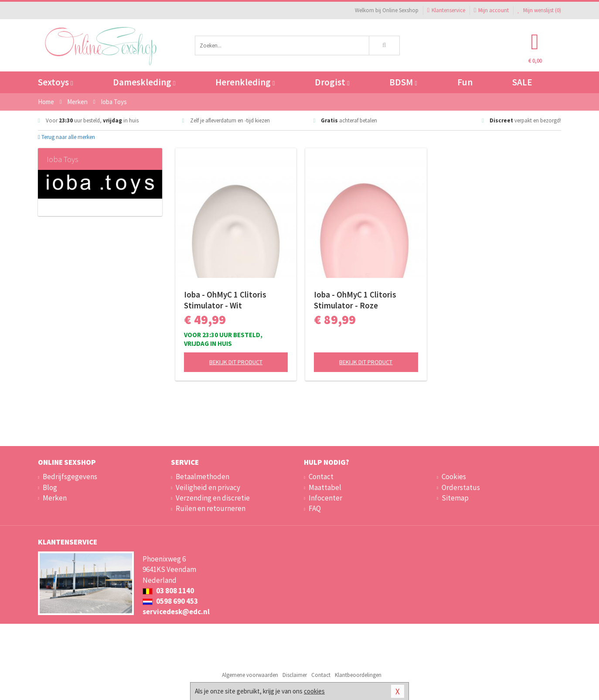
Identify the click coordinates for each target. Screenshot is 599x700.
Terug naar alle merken (66, 137)
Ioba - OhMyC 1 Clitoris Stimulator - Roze (355, 300)
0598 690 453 (170, 601)
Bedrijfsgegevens (70, 477)
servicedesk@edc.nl (176, 612)
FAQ (315, 508)
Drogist (332, 82)
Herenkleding (245, 82)
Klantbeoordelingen (358, 675)
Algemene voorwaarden (250, 675)
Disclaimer (295, 675)
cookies (314, 691)
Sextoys (55, 82)
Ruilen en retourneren (211, 508)
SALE (522, 82)
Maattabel (325, 487)
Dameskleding (144, 82)
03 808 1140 (168, 591)
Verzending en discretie (213, 498)
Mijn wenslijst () (539, 10)
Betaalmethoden (203, 477)
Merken (55, 498)
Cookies (454, 477)
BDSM (403, 82)
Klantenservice (446, 10)
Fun (465, 82)
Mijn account (491, 10)
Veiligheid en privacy (208, 487)
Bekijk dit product (236, 362)
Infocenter (325, 498)
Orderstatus (461, 487)
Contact (321, 477)
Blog (50, 487)
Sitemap (455, 498)
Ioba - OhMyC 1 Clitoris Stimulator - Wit (225, 300)
